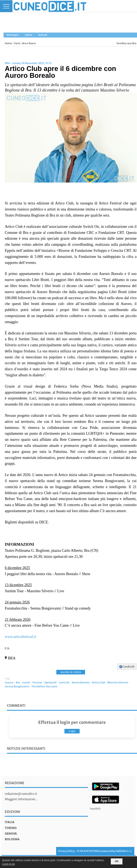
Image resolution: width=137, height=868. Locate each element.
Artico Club (98, 682)
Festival (37, 682)
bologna (12, 839)
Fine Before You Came (44, 686)
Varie (17, 43)
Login (72, 731)
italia (10, 822)
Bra (18, 682)
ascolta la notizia (71, 672)
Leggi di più (8, 864)
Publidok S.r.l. (124, 851)
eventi (26, 682)
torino (11, 828)
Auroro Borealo (81, 682)
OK (117, 861)
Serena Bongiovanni (17, 686)
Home (8, 43)
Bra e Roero (29, 43)
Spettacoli (50, 682)
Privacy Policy (67, 851)
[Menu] (6, 6)
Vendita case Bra (126, 43)
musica (9, 682)
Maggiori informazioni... (21, 799)
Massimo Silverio (118, 682)
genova (11, 834)
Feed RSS (95, 809)
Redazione (15, 783)
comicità (64, 682)
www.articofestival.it (20, 637)
